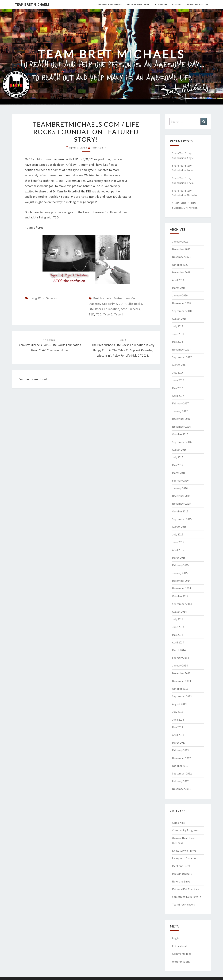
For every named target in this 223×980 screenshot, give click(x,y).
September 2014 (182, 604)
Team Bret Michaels (32, 4)
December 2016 (181, 419)
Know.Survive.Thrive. (138, 4)
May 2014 (178, 635)
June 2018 (178, 334)
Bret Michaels (102, 298)
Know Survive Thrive (184, 851)
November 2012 (181, 758)
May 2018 (178, 342)
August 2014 (179, 612)
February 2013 (180, 750)
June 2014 (178, 627)
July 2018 (178, 326)
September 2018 (182, 311)
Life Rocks (135, 304)
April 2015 (178, 550)
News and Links (181, 881)
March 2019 (179, 288)
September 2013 (182, 696)
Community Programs (109, 4)
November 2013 (181, 681)
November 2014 (181, 588)
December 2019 (181, 272)
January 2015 (180, 573)
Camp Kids (178, 823)
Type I (118, 314)
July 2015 (178, 534)
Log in (176, 938)
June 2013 (178, 720)
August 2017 (179, 365)
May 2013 (178, 727)
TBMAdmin (99, 148)
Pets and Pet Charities (185, 889)
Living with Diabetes (43, 298)
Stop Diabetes (130, 309)
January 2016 (180, 488)
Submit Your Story (197, 4)
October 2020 (180, 265)
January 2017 (180, 411)
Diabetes (94, 304)
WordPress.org (181, 962)
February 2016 (180, 480)
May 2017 (178, 388)
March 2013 (179, 743)
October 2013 (180, 689)
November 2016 (181, 427)
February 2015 (180, 565)
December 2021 (181, 249)
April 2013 (178, 735)
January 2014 (180, 665)
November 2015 (181, 504)
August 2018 (179, 319)
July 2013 (178, 712)
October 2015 (180, 511)
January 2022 (180, 241)
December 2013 (181, 673)
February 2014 (180, 658)
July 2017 (178, 372)
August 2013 (179, 704)
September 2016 (182, 442)
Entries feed (179, 946)
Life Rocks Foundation (104, 309)
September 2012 (182, 773)
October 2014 (180, 596)
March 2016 (179, 473)
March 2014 (179, 650)
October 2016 (180, 434)
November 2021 (181, 257)
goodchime (110, 304)
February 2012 (180, 781)
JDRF (122, 304)
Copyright (161, 4)
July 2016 (178, 457)
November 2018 (181, 303)
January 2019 (180, 295)
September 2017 (182, 357)
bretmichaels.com (125, 298)
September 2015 (182, 519)
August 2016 (179, 450)
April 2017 (178, 396)
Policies (177, 4)
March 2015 (179, 558)
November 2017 (181, 349)
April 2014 (178, 642)
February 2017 (180, 403)
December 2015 (181, 496)
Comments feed (182, 954)
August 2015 (179, 527)
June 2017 (178, 380)
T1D (91, 314)
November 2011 (181, 789)
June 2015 (178, 542)
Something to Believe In (187, 897)
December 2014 (181, 581)
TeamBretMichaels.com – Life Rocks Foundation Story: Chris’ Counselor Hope (49, 345)
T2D (99, 314)
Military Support (182, 874)
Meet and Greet (181, 866)
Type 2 (108, 314)
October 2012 (180, 766)
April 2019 (178, 280)
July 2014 (178, 619)
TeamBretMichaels (183, 904)
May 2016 (178, 465)
